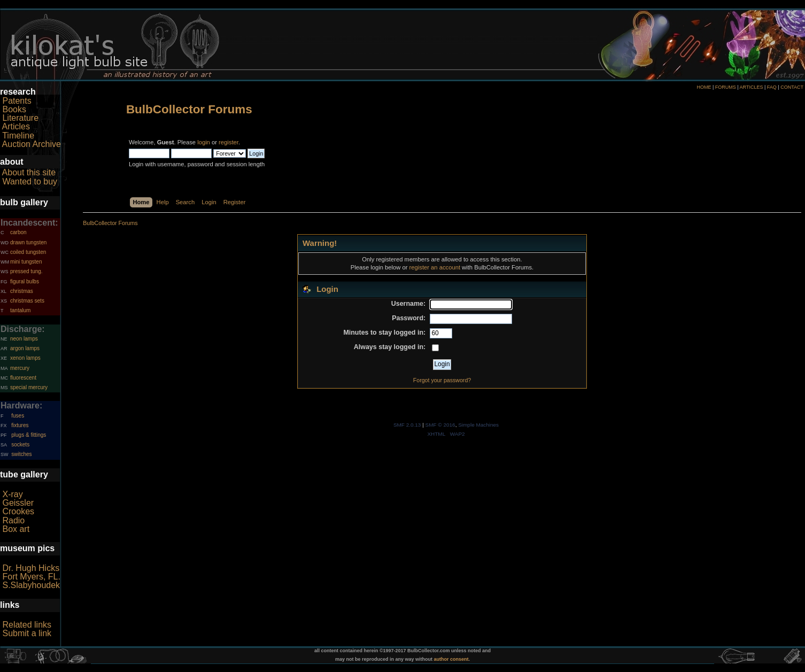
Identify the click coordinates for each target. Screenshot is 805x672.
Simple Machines (478, 425)
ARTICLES (752, 87)
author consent (451, 659)
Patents (17, 101)
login (204, 142)
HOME (704, 87)
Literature (20, 118)
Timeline (18, 136)
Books (14, 109)
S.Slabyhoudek (31, 585)
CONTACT (792, 87)
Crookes (18, 511)
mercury (20, 368)
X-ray (12, 494)
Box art (16, 529)
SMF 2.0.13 (407, 425)
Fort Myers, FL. (31, 577)
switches (21, 454)
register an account (435, 267)
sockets (20, 445)
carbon (18, 232)
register (229, 142)
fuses (18, 416)
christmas (22, 291)
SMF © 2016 (440, 425)
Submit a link (27, 633)
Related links (27, 625)
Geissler (18, 503)
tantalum (20, 310)
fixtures (20, 425)
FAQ (772, 87)
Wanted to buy (30, 181)
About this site (29, 172)
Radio (13, 520)
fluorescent (23, 378)
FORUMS (726, 87)
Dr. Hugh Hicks (31, 568)
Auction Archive (32, 144)
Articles (16, 126)
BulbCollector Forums (189, 109)
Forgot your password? (442, 380)
